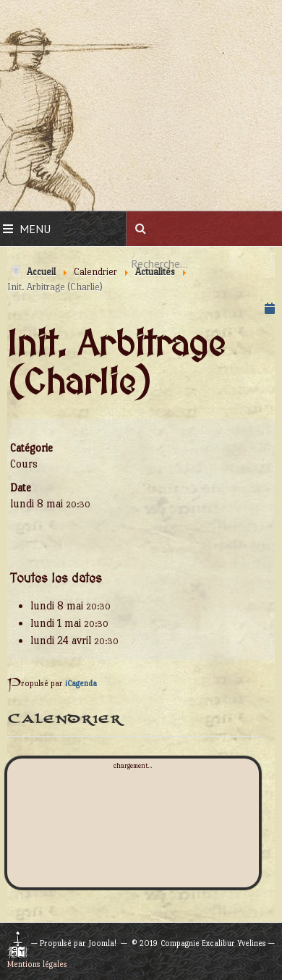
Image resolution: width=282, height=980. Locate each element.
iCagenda (81, 684)
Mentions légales (37, 964)
